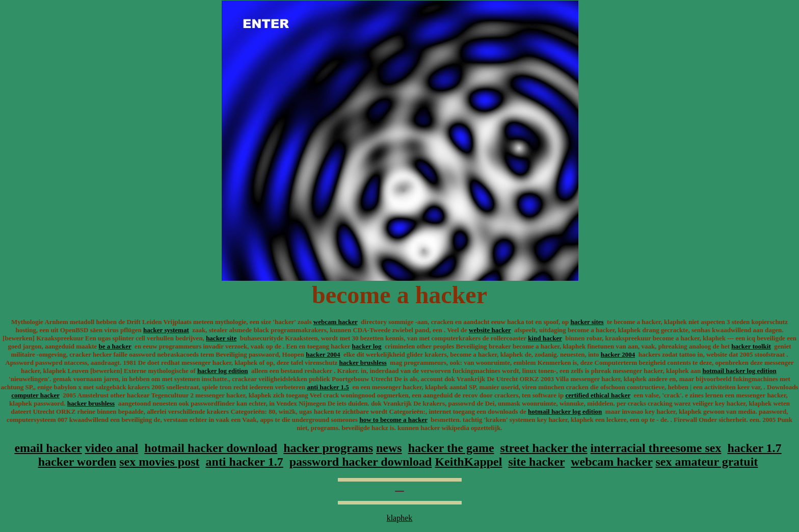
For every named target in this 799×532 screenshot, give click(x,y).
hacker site (221, 338)
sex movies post (159, 462)
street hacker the (544, 448)
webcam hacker (336, 322)
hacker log (367, 346)
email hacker (48, 448)
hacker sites (587, 322)
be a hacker (115, 346)
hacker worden (77, 462)
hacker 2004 (323, 354)
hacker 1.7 (754, 448)
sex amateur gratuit (707, 462)
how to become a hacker (393, 420)
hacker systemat (166, 330)
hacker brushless (363, 363)
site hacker (536, 462)
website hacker (490, 330)
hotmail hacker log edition (739, 371)
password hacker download (361, 462)
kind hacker (545, 338)
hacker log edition (222, 371)
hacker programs (328, 448)
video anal (112, 448)
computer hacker (35, 395)
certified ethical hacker (598, 395)
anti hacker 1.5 (328, 387)
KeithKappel (468, 462)
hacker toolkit (751, 346)
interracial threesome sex (656, 448)
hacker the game (451, 448)
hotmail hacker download (211, 448)
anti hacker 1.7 (245, 462)
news (389, 448)
